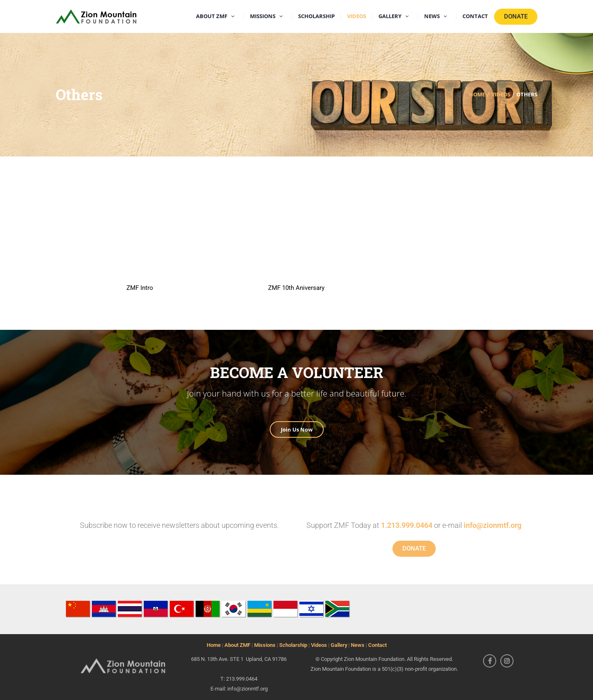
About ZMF (237, 645)
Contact (377, 645)
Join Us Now (297, 429)
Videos (319, 645)
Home (214, 645)
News (358, 645)
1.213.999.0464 (407, 525)
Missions (265, 645)
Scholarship (293, 645)
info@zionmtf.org (493, 525)
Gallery (339, 645)
